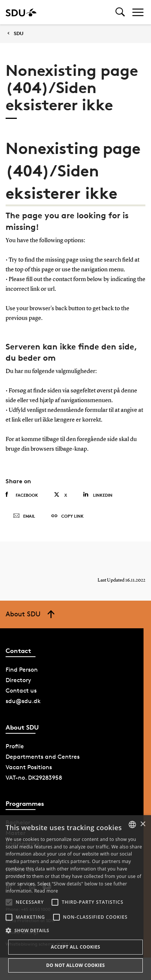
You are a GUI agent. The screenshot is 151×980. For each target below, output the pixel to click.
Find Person (22, 670)
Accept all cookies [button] (75, 947)
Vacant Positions (29, 767)
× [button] (143, 824)
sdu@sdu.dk (23, 701)
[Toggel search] (120, 12)
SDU (19, 33)
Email (24, 516)
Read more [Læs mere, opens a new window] (46, 891)
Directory (18, 680)
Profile (15, 746)
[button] (9, 902)
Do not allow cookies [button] (75, 965)
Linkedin (98, 495)
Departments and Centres (43, 757)
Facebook (22, 495)
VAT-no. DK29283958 (34, 778)
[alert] (75, 898)
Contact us (21, 691)
